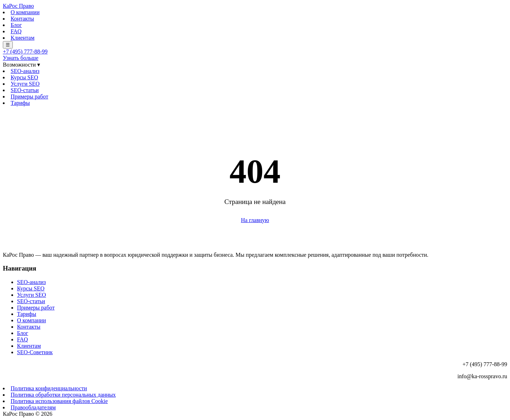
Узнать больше (21, 58)
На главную (255, 220)
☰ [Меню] (8, 45)
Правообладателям (33, 407)
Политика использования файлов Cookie (59, 401)
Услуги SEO (25, 84)
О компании (25, 12)
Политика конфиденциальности (49, 388)
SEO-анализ (25, 71)
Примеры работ (29, 97)
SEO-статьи (25, 90)
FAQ (16, 31)
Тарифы (20, 103)
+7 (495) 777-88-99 (25, 52)
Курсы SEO (24, 77)
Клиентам (22, 38)
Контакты (22, 19)
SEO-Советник (35, 352)
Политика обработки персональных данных (63, 395)
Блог (16, 25)
